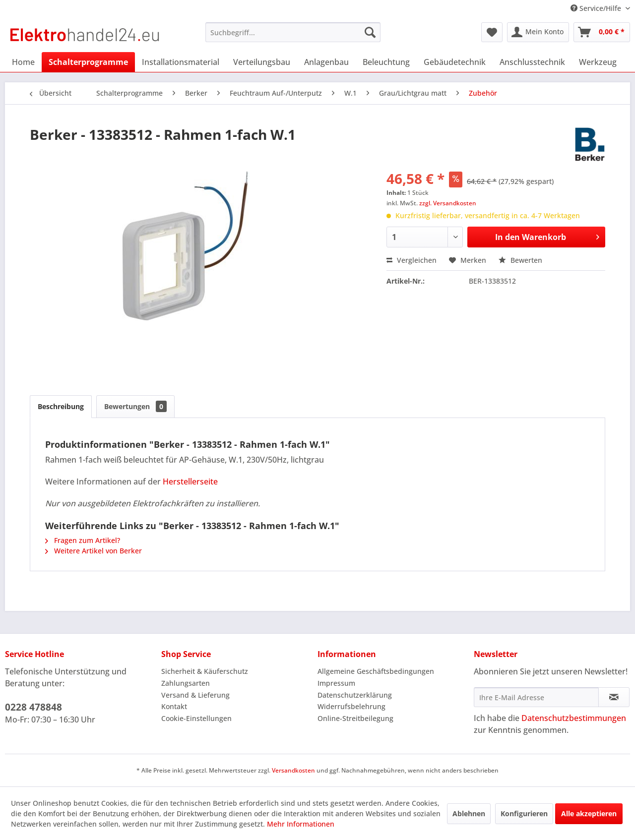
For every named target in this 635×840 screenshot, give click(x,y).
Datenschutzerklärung (355, 695)
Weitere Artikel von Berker (94, 551)
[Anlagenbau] (326, 62)
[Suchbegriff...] (293, 32)
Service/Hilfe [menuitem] (597, 8)
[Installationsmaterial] (181, 62)
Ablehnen (469, 813)
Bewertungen (135, 406)
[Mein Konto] (538, 32)
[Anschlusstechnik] (532, 62)
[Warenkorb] (602, 32)
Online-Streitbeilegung (355, 718)
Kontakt (174, 706)
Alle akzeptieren (589, 813)
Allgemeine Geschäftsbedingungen (376, 671)
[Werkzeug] (598, 62)
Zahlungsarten (186, 683)
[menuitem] (293, 32)
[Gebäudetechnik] (455, 62)
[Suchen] (370, 32)
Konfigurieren (524, 813)
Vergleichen (412, 260)
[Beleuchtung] (386, 62)
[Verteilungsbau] (262, 62)
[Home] (23, 62)
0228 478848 (33, 707)
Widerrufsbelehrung (351, 706)
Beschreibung (61, 406)
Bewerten (520, 260)
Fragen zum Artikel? (83, 540)
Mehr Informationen (301, 824)
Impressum (336, 683)
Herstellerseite (190, 481)
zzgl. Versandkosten (448, 203)
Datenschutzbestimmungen (574, 718)
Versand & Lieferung (195, 695)
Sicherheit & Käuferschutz (205, 671)
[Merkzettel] (492, 32)
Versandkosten (293, 770)
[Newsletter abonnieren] (614, 697)
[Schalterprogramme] (88, 62)
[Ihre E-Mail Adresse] (536, 697)
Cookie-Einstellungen (196, 718)
